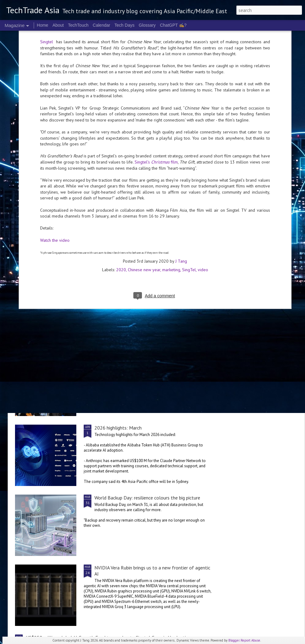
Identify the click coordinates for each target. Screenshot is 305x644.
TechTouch (78, 25)
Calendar (102, 25)
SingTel (189, 201)
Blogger (234, 640)
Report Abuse (250, 640)
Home (42, 25)
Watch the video (55, 171)
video (203, 201)
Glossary (147, 25)
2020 (121, 201)
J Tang (181, 192)
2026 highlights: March (118, 428)
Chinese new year (144, 201)
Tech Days (124, 25)
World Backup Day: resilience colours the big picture (147, 498)
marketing (171, 201)
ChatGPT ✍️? (173, 25)
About (58, 25)
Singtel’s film (156, 93)
